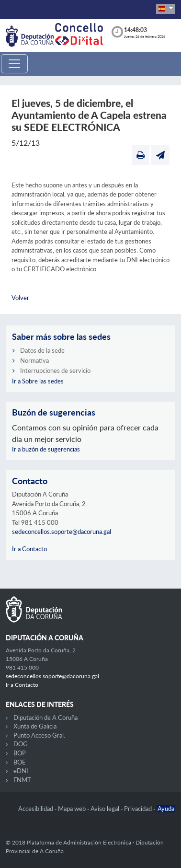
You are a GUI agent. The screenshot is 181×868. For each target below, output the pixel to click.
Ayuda (166, 809)
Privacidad (139, 809)
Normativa (34, 360)
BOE (20, 762)
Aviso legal (106, 809)
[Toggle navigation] (14, 64)
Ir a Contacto (29, 549)
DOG (21, 744)
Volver (20, 298)
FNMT (22, 780)
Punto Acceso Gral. (39, 735)
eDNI (21, 771)
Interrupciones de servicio (55, 370)
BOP (20, 753)
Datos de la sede (42, 350)
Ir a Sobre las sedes (38, 381)
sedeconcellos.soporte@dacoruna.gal (62, 532)
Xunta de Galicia (35, 726)
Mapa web (73, 809)
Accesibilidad (36, 809)
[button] (166, 9)
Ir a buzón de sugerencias (46, 449)
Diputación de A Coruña (45, 718)
